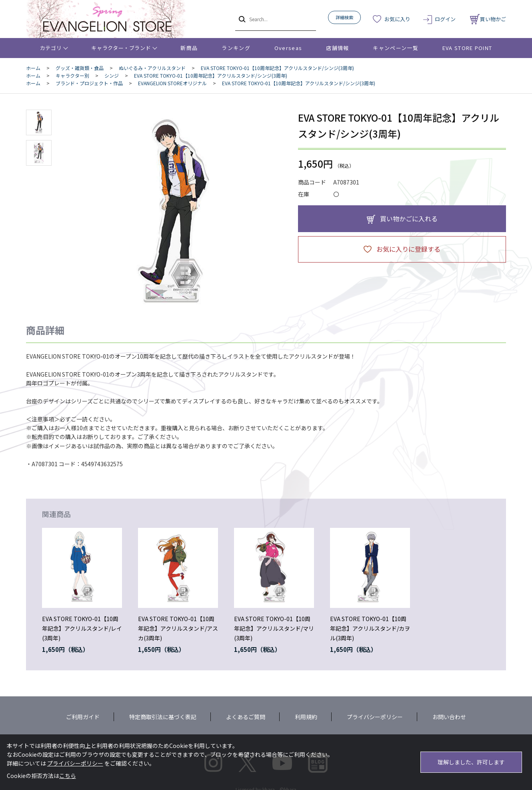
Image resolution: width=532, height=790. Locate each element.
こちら (68, 776)
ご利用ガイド (83, 717)
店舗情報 (337, 48)
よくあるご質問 (246, 717)
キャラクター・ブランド (121, 48)
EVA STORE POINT (467, 48)
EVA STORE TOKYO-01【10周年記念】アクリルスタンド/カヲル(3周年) (370, 628)
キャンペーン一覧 (395, 48)
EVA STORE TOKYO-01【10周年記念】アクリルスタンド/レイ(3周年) (82, 628)
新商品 (189, 48)
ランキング (236, 48)
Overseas (288, 48)
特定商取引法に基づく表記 (163, 717)
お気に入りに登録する (408, 249)
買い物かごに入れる (409, 219)
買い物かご (488, 19)
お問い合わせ (449, 717)
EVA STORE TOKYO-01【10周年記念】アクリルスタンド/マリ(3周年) (274, 628)
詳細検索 (344, 17)
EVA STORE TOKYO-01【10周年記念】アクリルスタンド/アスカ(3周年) (178, 628)
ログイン (445, 19)
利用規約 (306, 717)
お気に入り (397, 19)
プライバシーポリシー (375, 717)
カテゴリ (51, 48)
